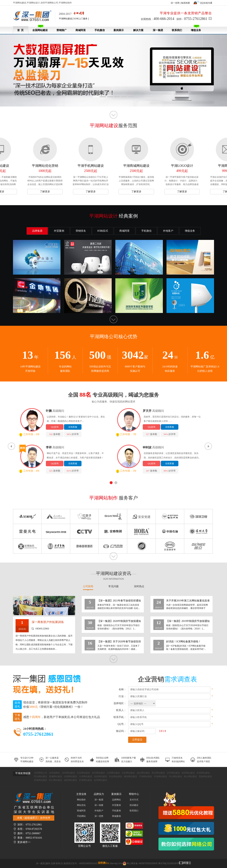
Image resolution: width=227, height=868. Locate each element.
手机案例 (116, 811)
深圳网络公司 (41, 773)
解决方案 (138, 30)
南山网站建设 (190, 776)
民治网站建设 (41, 776)
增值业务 (196, 28)
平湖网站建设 (145, 776)
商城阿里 (81, 30)
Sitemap (114, 863)
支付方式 (134, 800)
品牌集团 (37, 231)
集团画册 (186, 3)
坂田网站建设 (188, 773)
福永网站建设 (143, 773)
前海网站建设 (41, 780)
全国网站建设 (40, 28)
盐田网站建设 (101, 780)
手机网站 (81, 816)
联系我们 (177, 30)
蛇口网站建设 (56, 780)
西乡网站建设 (158, 773)
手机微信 (100, 30)
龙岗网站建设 (101, 776)
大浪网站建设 (86, 776)
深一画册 (99, 805)
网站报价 (81, 800)
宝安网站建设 (83, 773)
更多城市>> (24, 842)
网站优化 (81, 805)
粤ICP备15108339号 (168, 863)
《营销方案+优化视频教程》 (56, 707)
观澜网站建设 (56, 776)
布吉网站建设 (116, 776)
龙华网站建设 (98, 773)
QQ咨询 (55, 427)
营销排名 (81, 231)
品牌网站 (116, 800)
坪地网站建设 (160, 776)
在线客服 (73, 427)
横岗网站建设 (130, 776)
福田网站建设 (71, 780)
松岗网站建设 (203, 773)
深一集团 (158, 30)
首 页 (20, 30)
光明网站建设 (71, 776)
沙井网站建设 (173, 773)
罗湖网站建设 (86, 780)
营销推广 (62, 30)
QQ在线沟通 (206, 3)
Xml (120, 863)
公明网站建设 (113, 773)
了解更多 (45, 192)
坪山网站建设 (175, 776)
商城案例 (116, 816)
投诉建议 (134, 805)
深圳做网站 (54, 773)
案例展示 (119, 30)
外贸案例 (59, 231)
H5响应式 (103, 231)
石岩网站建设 (128, 773)
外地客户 (168, 231)
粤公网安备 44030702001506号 (142, 863)
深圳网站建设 (68, 773)
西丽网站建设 (205, 776)
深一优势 (175, 3)
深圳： (192, 19)
